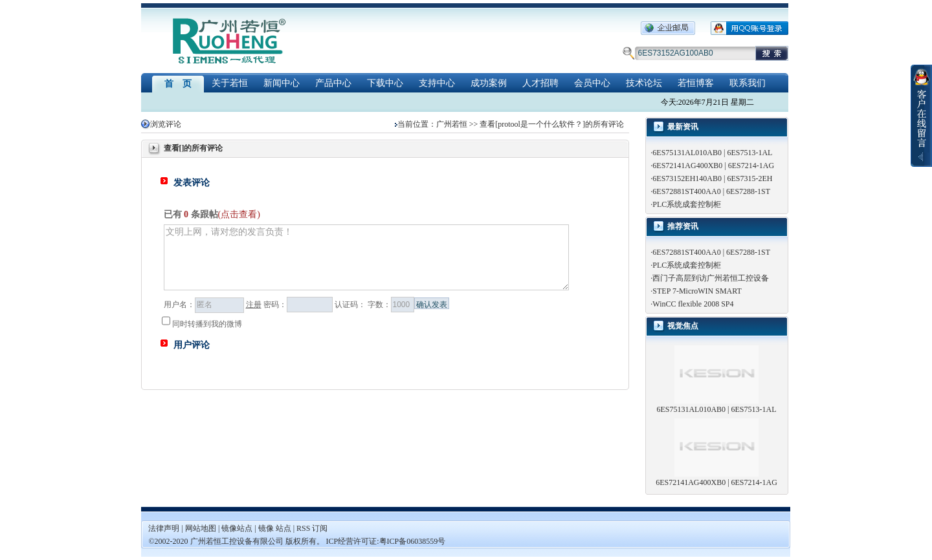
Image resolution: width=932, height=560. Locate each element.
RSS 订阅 (312, 528)
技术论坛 (644, 83)
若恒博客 (696, 83)
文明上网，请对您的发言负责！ (366, 257)
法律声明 (164, 528)
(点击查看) (239, 214)
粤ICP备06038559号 (413, 541)
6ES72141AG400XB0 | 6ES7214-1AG (713, 166)
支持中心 (437, 83)
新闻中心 (282, 83)
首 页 (178, 84)
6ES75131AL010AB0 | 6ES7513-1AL (712, 153)
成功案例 (489, 83)
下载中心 (385, 83)
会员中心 (592, 83)
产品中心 (333, 83)
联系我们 (748, 83)
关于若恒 (230, 83)
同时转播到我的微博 (202, 324)
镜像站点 (237, 528)
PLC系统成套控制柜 (687, 204)
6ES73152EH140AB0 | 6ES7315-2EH (712, 178)
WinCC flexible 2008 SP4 (693, 304)
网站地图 (202, 528)
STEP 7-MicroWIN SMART (697, 291)
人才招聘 (540, 83)
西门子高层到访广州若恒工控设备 (711, 278)
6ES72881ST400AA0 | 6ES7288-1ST (711, 191)
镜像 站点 (275, 528)
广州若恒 (452, 124)
